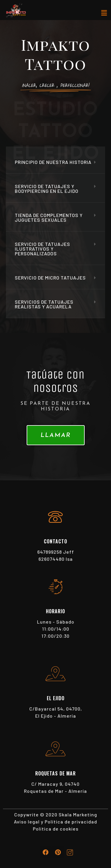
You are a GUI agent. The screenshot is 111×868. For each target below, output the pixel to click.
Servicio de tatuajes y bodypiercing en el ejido (47, 189)
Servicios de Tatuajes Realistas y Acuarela (44, 304)
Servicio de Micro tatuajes (50, 278)
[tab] (55, 162)
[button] (56, 435)
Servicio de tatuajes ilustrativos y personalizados (42, 249)
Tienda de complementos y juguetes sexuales (49, 217)
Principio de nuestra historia (53, 162)
